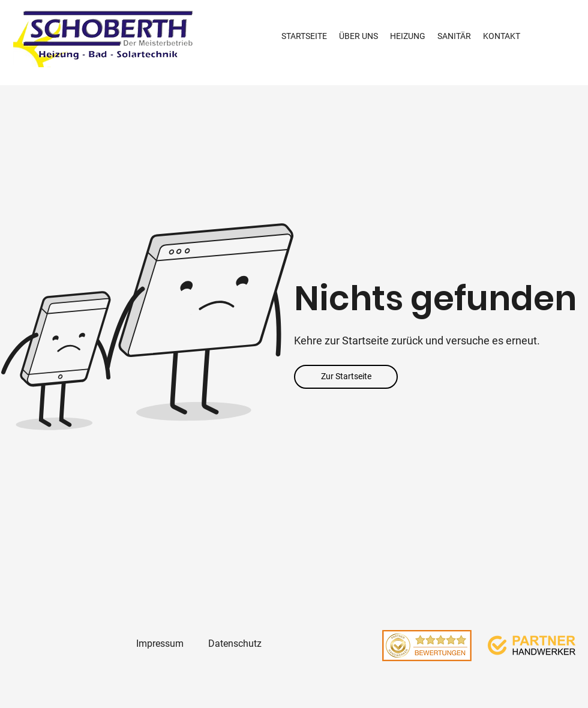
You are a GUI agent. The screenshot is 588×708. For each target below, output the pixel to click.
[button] (408, 36)
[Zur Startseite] (346, 377)
